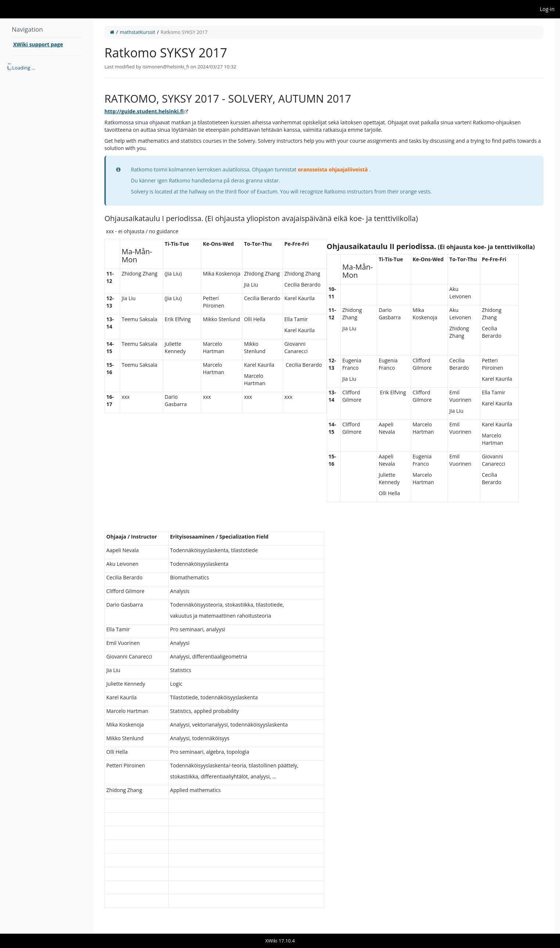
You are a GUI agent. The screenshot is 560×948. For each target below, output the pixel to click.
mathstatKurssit (137, 32)
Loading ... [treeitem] (24, 68)
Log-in (547, 9)
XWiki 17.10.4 (280, 941)
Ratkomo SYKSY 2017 (184, 32)
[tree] (47, 68)
